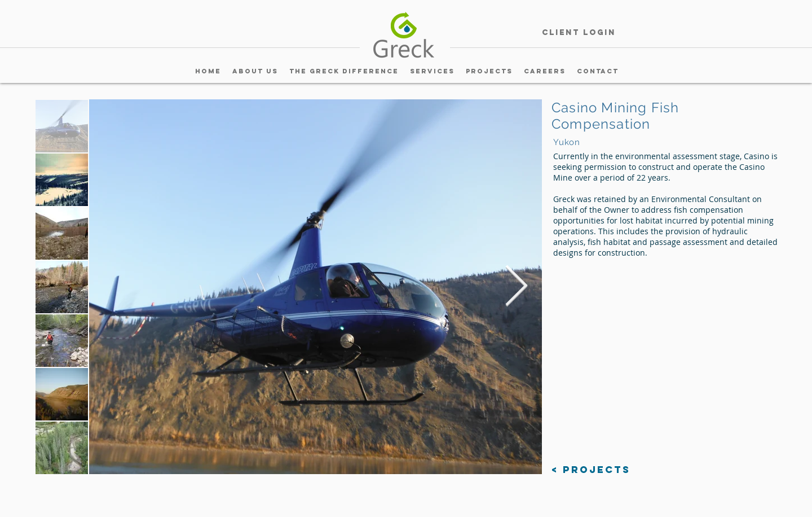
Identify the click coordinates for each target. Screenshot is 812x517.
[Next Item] (516, 287)
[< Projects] (591, 470)
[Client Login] (579, 33)
